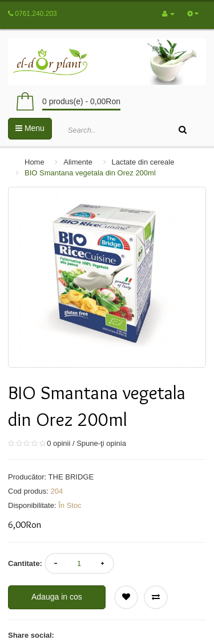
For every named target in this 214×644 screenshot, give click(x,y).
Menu (30, 128)
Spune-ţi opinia (101, 443)
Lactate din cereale (143, 162)
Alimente (78, 162)
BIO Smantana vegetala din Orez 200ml (90, 173)
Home (35, 162)
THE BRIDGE (71, 477)
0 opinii (58, 443)
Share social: (31, 635)
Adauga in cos (57, 597)
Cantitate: (25, 563)
